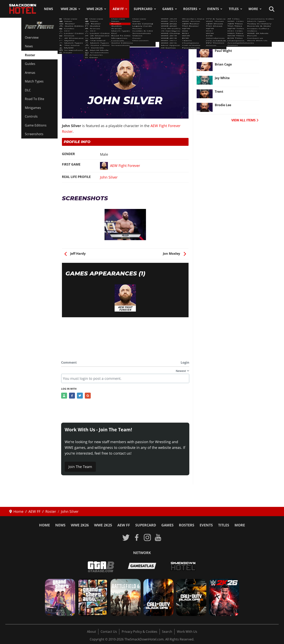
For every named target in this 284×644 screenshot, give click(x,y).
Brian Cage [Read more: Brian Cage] (223, 64)
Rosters (190, 9)
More (253, 9)
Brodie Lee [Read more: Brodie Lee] (223, 105)
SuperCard (143, 9)
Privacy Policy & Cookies (140, 632)
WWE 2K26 (69, 9)
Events (213, 9)
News (49, 9)
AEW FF (118, 9)
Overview (32, 37)
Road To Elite (35, 99)
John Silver (109, 177)
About (92, 632)
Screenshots (34, 134)
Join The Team (80, 467)
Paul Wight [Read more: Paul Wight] (223, 51)
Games (168, 9)
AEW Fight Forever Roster (84, 35)
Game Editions (36, 125)
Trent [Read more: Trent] (219, 92)
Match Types (34, 81)
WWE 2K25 (95, 9)
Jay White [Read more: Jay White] (222, 78)
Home (44, 525)
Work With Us (187, 632)
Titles (234, 9)
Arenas (30, 73)
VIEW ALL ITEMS (245, 120)
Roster (30, 55)
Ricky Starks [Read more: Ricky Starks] (224, 37)
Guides (30, 64)
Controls (31, 116)
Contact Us (109, 632)
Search (167, 632)
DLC (28, 90)
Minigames (33, 108)
